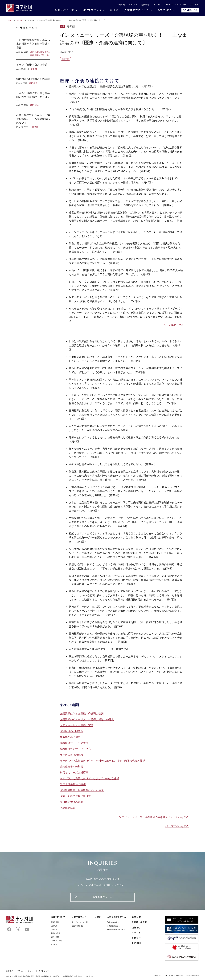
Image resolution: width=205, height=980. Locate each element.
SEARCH (137, 943)
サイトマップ (44, 971)
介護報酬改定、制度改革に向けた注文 (82, 790)
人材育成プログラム (137, 10)
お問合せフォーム (102, 897)
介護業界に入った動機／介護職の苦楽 (82, 714)
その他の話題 (68, 808)
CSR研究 (136, 917)
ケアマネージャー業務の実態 (77, 725)
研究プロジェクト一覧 (80, 922)
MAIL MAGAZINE (176, 5)
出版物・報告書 (139, 922)
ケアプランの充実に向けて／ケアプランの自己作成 (90, 778)
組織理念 (54, 930)
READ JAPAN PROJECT (116, 930)
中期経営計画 (56, 933)
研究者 (114, 10)
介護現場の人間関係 (72, 731)
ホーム (9, 20)
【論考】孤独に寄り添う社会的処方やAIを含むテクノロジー (33, 99)
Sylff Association (113, 922)
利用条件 (10, 971)
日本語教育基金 (114, 926)
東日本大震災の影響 (72, 802)
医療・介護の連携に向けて (75, 796)
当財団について (65, 10)
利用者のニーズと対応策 (74, 773)
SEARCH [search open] (190, 10)
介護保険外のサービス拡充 (75, 749)
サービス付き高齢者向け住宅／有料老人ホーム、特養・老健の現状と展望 (102, 761)
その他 (20, 20)
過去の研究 (164, 10)
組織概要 (54, 926)
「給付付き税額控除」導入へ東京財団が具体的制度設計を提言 (33, 47)
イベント (133, 5)
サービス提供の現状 (72, 755)
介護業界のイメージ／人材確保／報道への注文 (87, 719)
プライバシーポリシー (26, 971)
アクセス (158, 5)
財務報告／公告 (56, 941)
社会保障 (66, 59)
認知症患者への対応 (72, 767)
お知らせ (121, 5)
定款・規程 (55, 937)
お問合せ (146, 5)
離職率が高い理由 (70, 737)
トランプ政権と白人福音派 (33, 67)
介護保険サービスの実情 (74, 743)
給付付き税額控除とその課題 (33, 81)
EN (197, 5)
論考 (63, 26)
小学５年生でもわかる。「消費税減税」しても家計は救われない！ (33, 119)
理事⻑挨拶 (55, 922)
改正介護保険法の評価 (73, 784)
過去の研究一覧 (77, 926)
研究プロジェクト (94, 10)
